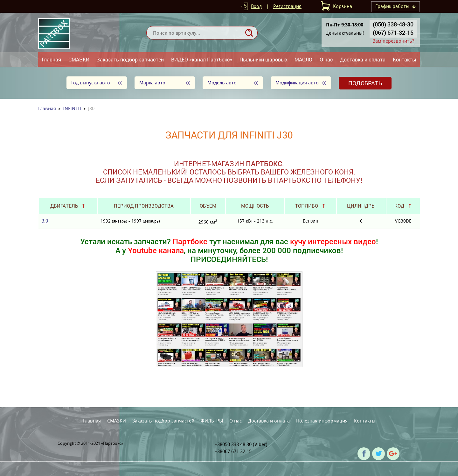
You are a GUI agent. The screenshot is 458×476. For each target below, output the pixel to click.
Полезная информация (322, 421)
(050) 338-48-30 (393, 24)
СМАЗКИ (79, 59)
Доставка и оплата (363, 59)
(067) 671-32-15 (393, 32)
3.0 (45, 221)
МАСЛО (303, 59)
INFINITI (72, 108)
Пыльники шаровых (264, 59)
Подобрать (365, 83)
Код (399, 206)
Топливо (307, 206)
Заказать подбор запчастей (130, 59)
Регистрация (287, 6)
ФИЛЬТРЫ (212, 421)
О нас (326, 59)
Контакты (405, 59)
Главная (51, 59)
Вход (256, 6)
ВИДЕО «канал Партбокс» (202, 59)
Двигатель (64, 206)
